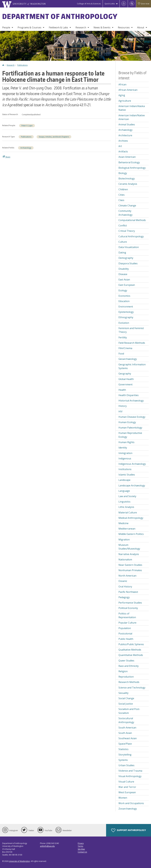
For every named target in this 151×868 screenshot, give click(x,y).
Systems (123, 760)
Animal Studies (127, 124)
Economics (124, 296)
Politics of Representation (127, 615)
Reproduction (126, 677)
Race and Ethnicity (129, 666)
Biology (123, 173)
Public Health (126, 639)
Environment (126, 307)
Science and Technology (132, 688)
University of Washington (19, 861)
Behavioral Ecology (129, 162)
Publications (22, 65)
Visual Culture (126, 782)
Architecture (125, 135)
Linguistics (124, 502)
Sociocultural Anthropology (126, 720)
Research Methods (129, 682)
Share (7, 157)
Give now (144, 4)
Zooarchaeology (128, 809)
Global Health (126, 379)
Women (123, 798)
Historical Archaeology (131, 401)
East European (127, 285)
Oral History (125, 587)
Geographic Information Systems (132, 366)
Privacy (81, 843)
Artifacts (123, 151)
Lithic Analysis (126, 507)
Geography (125, 374)
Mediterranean (127, 529)
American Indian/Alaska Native (132, 108)
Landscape (124, 480)
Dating (122, 253)
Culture (123, 242)
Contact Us (82, 852)
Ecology (123, 290)
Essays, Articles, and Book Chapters (54, 137)
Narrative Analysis (129, 554)
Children (123, 189)
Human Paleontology (130, 428)
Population (125, 628)
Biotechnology (127, 178)
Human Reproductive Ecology (130, 435)
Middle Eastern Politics (131, 534)
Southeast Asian (128, 738)
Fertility (123, 337)
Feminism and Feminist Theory (131, 330)
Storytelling (125, 755)
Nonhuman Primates (130, 570)
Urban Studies (126, 765)
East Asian (124, 280)
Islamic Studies (127, 475)
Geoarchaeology (128, 359)
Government (125, 384)
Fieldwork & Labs (58, 27)
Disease (123, 274)
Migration (124, 540)
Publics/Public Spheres (131, 644)
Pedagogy (124, 597)
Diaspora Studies (128, 263)
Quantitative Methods (131, 655)
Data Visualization (129, 247)
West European (127, 792)
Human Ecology (127, 422)
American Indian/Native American (132, 117)
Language (124, 491)
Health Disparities (129, 395)
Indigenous (125, 458)
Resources (124, 27)
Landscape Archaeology (132, 485)
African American (128, 90)
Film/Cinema (125, 348)
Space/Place (125, 744)
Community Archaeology (125, 213)
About (141, 27)
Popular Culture (127, 623)
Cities (122, 195)
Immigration (125, 453)
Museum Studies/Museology (129, 547)
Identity (123, 448)
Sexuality (123, 693)
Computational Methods (132, 220)
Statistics (123, 749)
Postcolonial (125, 634)
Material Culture (128, 513)
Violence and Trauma (130, 771)
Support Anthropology (129, 830)
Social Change (126, 698)
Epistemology (126, 312)
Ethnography (126, 317)
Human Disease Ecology (132, 417)
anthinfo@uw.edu (47, 846)
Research (81, 27)
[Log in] (124, 4)
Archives (123, 141)
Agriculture (125, 101)
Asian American (127, 157)
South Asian (125, 733)
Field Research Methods (132, 343)
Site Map (81, 849)
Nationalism (125, 560)
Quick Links (110, 4)
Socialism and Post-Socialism (129, 711)
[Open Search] (132, 4)
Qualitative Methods (130, 650)
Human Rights (126, 442)
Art (120, 146)
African (122, 84)
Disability (124, 269)
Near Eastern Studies (130, 565)
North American (127, 576)
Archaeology (26, 148)
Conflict (123, 226)
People (6, 27)
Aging (122, 95)
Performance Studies (130, 603)
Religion (123, 671)
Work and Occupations (131, 803)
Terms (80, 846)
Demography (126, 258)
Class (121, 200)
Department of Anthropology (60, 16)
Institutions (125, 469)
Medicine (123, 523)
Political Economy (128, 608)
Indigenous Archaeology (132, 464)
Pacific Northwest (128, 592)
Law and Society (127, 496)
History (123, 406)
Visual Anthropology (130, 776)
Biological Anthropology (132, 168)
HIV (120, 411)
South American (127, 728)
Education (124, 301)
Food (121, 354)
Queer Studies (126, 661)
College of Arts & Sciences (89, 4)
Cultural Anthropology (131, 236)
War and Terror (127, 787)
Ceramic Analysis (128, 184)
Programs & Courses (29, 27)
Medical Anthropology (131, 518)
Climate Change (127, 206)
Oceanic (123, 581)
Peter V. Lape (27, 126)
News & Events (102, 27)
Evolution (124, 323)
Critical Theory (127, 231)
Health (122, 390)
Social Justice (126, 704)
